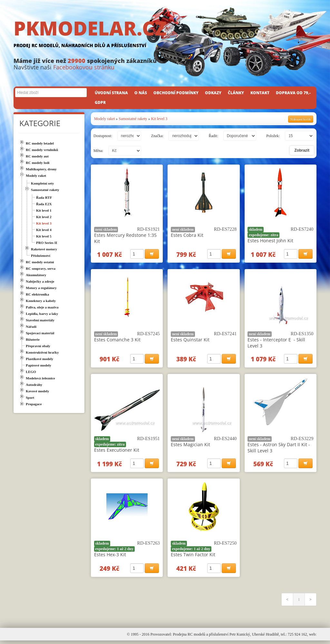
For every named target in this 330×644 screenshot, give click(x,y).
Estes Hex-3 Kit (110, 557)
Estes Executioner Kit (117, 452)
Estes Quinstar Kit (190, 341)
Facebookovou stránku (84, 67)
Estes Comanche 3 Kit (117, 341)
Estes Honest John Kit (270, 241)
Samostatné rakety (133, 119)
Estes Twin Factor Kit (193, 557)
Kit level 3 (159, 119)
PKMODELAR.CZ (165, 35)
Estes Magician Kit (190, 446)
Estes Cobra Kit (187, 235)
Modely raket (104, 119)
